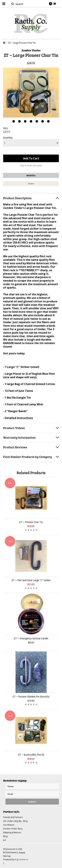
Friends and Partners (13, 817)
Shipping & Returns (12, 832)
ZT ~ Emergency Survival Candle (31, 638)
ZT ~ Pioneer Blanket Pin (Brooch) (31, 696)
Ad (4, 840)
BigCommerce (22, 859)
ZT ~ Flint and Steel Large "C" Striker (31, 580)
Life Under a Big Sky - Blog (15, 821)
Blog (5, 836)
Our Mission (9, 825)
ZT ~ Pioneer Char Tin (31, 522)
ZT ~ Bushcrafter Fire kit (31, 755)
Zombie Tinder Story (13, 829)
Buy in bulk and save (31, 165)
